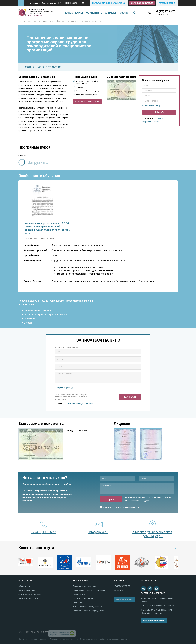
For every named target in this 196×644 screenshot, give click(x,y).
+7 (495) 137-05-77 (165, 11)
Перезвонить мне (124, 599)
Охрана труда (79, 594)
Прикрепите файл (150, 106)
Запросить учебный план (87, 102)
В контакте (143, 589)
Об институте (94, 13)
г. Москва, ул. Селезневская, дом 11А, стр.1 (153, 534)
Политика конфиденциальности (33, 639)
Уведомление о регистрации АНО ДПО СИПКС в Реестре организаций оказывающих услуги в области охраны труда (48, 228)
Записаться (130, 397)
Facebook (150, 589)
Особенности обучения (49, 67)
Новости (124, 13)
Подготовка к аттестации (84, 598)
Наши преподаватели (28, 598)
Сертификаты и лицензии (30, 594)
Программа (28, 67)
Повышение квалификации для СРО (89, 611)
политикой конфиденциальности (81, 404)
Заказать (159, 112)
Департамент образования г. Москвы (158, 606)
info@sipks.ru (162, 14)
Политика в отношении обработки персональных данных (106, 639)
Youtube (156, 589)
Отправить (111, 499)
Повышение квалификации (85, 586)
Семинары (78, 602)
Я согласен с (74, 404)
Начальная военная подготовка (87, 607)
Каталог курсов (74, 13)
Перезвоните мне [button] (167, 3)
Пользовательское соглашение (64, 639)
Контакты (110, 13)
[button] (21, 3)
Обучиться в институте (142, 3)
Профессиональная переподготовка (89, 590)
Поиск (134, 13)
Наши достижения (27, 590)
